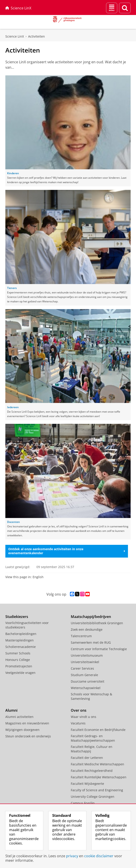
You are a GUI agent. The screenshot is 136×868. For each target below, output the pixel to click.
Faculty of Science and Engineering (97, 790)
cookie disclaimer (99, 856)
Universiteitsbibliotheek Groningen (97, 623)
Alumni (11, 710)
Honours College (18, 660)
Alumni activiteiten (19, 717)
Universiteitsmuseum (87, 655)
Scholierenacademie (21, 647)
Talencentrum (81, 636)
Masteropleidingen (20, 640)
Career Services (82, 668)
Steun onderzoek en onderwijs (28, 736)
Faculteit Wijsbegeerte (87, 784)
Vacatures (78, 723)
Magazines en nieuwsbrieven (27, 723)
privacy (72, 856)
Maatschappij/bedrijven (91, 617)
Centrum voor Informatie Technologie (99, 649)
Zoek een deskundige (87, 629)
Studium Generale (84, 675)
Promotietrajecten (19, 666)
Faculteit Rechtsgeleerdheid (92, 771)
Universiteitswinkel (85, 662)
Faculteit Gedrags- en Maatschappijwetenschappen (93, 738)
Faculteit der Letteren (87, 758)
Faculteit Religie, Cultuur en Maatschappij (92, 749)
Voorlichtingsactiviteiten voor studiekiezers (27, 625)
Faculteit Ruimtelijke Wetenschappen (99, 777)
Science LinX (18, 8)
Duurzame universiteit (88, 681)
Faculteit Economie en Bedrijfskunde (98, 730)
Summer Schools (18, 653)
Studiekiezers (17, 617)
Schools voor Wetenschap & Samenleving (91, 696)
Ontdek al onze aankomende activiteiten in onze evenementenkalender (67, 551)
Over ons (79, 710)
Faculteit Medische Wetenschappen (97, 764)
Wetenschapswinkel (86, 688)
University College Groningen (93, 797)
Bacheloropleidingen (21, 634)
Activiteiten (37, 36)
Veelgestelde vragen (20, 673)
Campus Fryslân (83, 803)
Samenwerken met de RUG (91, 642)
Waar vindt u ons (84, 717)
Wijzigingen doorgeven (22, 730)
